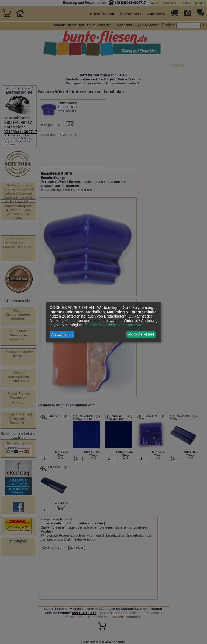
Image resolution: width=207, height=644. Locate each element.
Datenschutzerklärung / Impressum (114, 325)
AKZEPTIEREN (141, 335)
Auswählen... (62, 335)
